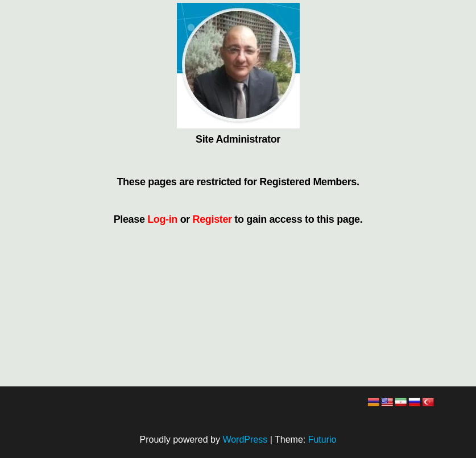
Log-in (162, 219)
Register (212, 219)
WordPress (245, 440)
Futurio (322, 440)
